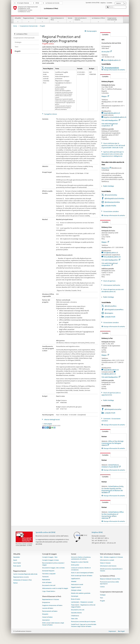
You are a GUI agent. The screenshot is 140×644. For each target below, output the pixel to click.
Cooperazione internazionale (115, 20)
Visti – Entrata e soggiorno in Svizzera (111, 557)
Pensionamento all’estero (50, 611)
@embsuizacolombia (112, 202)
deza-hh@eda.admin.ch (112, 60)
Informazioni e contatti (107, 560)
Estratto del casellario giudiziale (81, 593)
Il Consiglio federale (23, 3)
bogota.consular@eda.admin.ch (115, 117)
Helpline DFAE (97, 532)
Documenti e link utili (49, 586)
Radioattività (46, 580)
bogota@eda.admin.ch (112, 113)
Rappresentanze (29, 20)
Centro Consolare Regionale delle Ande (25, 574)
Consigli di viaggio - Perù (50, 557)
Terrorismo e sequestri (49, 574)
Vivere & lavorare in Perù (58, 20)
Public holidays (109, 186)
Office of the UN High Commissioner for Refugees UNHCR (113, 443)
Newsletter (17, 557)
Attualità (18, 20)
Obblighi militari (76, 590)
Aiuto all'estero (47, 583)
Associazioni (46, 620)
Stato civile (74, 619)
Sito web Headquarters (111, 120)
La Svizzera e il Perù (98, 20)
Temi (101, 598)
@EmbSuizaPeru (111, 306)
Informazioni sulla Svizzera (108, 566)
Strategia (103, 595)
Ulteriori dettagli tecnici (52, 420)
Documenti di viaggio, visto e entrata (53, 568)
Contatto (104, 35)
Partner (16, 583)
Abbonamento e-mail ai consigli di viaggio (55, 588)
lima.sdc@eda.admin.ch (112, 257)
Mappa (105, 96)
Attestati (74, 582)
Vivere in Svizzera (105, 563)
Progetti (102, 601)
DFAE (37, 3)
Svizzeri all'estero (47, 617)
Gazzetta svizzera (76, 613)
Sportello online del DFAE (46, 532)
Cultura (102, 587)
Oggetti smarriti (76, 587)
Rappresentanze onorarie (21, 577)
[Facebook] (43, 427)
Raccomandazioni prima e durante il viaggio (53, 564)
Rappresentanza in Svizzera (51, 600)
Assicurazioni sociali (77, 584)
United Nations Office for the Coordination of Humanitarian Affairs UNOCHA (113, 515)
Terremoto (45, 577)
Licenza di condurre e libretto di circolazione (81, 569)
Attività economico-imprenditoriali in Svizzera (111, 570)
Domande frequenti (48, 571)
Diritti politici (75, 565)
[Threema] (50, 427)
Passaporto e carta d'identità (80, 562)
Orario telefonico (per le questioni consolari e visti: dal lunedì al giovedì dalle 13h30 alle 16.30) (113, 145)
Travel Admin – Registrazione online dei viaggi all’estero (83, 606)
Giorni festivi (17, 563)
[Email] (54, 427)
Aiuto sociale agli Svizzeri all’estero (82, 576)
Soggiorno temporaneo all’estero (52, 605)
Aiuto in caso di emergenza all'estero (82, 573)
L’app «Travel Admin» (49, 591)
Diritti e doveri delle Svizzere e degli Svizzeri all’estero (53, 624)
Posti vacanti (17, 566)
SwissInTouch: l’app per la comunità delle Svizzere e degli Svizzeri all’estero (84, 626)
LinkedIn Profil (110, 317)
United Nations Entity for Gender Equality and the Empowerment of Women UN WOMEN (112, 489)
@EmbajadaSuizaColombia (114, 198)
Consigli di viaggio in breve (50, 560)
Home (15, 26)
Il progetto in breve (50, 114)
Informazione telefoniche (112, 285)
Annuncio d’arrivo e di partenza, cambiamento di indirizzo (81, 558)
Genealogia (75, 596)
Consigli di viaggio (42, 20)
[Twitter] (46, 427)
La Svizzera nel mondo (52, 3)
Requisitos (106, 168)
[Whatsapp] (52, 427)
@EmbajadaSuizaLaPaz (113, 409)
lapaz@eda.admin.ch (111, 370)
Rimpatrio (45, 614)
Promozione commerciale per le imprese (83, 622)
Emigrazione (46, 602)
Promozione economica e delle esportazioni (109, 583)
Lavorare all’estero (48, 608)
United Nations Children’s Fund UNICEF (111, 466)
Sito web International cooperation (110, 125)
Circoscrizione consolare (111, 211)
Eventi (15, 560)
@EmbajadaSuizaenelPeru (114, 310)
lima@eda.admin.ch (111, 253)
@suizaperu (109, 313)
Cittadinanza (75, 616)
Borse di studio (76, 599)
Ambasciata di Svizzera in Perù (23, 580)
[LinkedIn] (48, 427)
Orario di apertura (109, 281)
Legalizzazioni (76, 579)
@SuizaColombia (111, 195)
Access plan (107, 52)
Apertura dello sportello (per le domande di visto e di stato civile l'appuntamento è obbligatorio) (113, 154)
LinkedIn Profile (110, 206)
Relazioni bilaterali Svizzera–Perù (110, 579)
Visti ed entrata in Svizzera (82, 20)
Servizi (70, 20)
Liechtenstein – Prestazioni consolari (82, 602)
